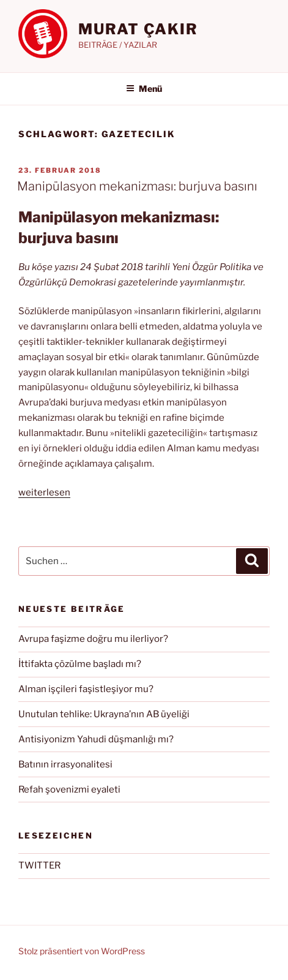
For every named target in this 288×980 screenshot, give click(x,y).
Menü (144, 89)
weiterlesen (44, 492)
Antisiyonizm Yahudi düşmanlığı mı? (96, 739)
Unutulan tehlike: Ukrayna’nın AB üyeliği (104, 714)
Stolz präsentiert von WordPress (82, 951)
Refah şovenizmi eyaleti (69, 790)
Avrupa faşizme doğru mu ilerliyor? (93, 639)
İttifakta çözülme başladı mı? (80, 664)
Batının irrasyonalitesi (65, 764)
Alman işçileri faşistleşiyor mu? (86, 689)
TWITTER (39, 865)
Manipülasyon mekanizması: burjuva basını (137, 186)
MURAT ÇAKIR (138, 29)
